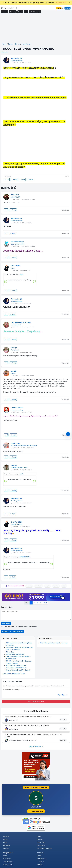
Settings (6, 848)
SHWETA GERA (16, 522)
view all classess (36, 747)
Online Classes (36, 711)
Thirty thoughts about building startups (54, 643)
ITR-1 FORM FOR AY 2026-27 (16, 668)
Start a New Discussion (36, 702)
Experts (40, 839)
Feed (5, 856)
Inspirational (4, 52)
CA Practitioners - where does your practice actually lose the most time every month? (34, 686)
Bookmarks (7, 859)
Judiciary (7, 845)
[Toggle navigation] (16, 8)
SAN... (22, 274)
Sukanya (14, 348)
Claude (47, 586)
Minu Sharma (16, 266)
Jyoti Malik (15, 195)
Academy (4, 12)
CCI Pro (40, 865)
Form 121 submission (13, 650)
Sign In (67, 8)
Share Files (41, 842)
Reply (14, 179)
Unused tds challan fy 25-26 (13, 690)
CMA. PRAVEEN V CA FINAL (21, 323)
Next (45, 603)
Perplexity (39, 586)
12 (7, 179)
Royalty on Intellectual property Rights (19, 647)
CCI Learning (42, 859)
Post (23, 674)
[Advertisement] (36, 28)
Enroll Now (63, 720)
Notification (41, 845)
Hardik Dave (15, 443)
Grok (64, 586)
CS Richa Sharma (17, 408)
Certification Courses (45, 848)
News (39, 836)
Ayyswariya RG (16, 58)
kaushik (14, 371)
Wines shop (10, 652)
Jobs (26, 12)
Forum (6, 839)
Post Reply (6, 623)
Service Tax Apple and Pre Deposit (18, 670)
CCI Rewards (8, 865)
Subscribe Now (36, 811)
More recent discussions (11, 674)
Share (22, 179)
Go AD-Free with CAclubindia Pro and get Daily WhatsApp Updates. (35, 3)
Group (40, 862)
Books (20, 12)
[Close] (70, 3)
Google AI (56, 586)
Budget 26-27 (8, 853)
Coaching (13, 12)
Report (67, 176)
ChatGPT (29, 586)
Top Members (8, 862)
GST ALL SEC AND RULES (15, 654)
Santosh (14, 465)
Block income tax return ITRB (16, 665)
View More (62, 695)
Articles (6, 836)
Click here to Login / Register (13, 631)
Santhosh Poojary (17, 242)
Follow (30, 179)
